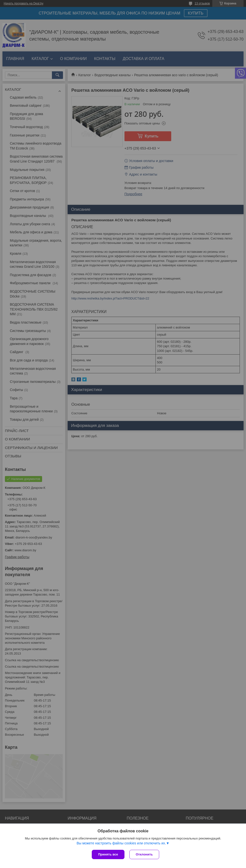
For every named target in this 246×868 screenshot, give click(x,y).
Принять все (108, 854)
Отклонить (144, 854)
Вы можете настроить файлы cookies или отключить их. (121, 843)
